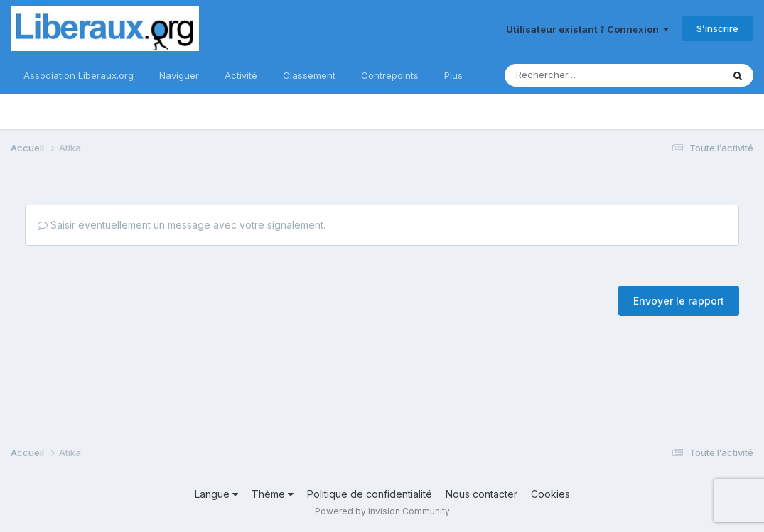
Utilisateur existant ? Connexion (587, 29)
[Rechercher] (567, 75)
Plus (453, 75)
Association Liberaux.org (79, 75)
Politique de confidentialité (370, 494)
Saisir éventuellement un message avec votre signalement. (182, 225)
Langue (216, 494)
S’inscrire (717, 28)
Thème (273, 494)
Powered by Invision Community (382, 511)
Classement (309, 75)
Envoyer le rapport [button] (679, 301)
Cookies (550, 494)
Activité (241, 75)
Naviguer (179, 75)
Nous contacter (481, 494)
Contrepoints (390, 75)
